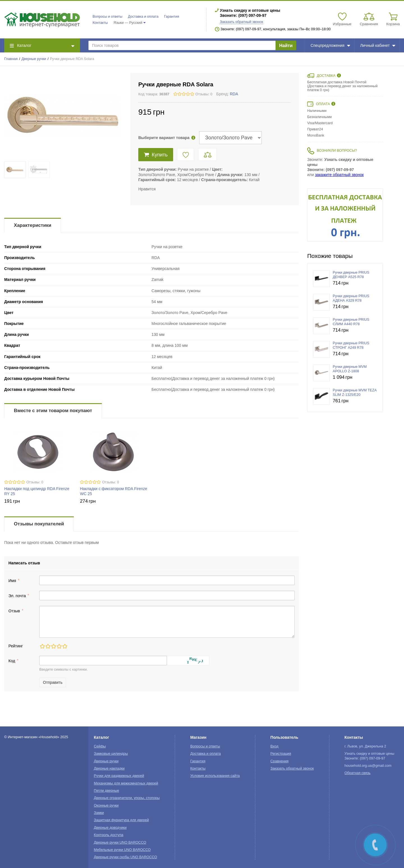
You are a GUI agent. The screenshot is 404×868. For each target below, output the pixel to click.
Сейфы (100, 746)
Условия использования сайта (215, 776)
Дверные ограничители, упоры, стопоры (127, 798)
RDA (234, 94)
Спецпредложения (330, 45)
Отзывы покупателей (39, 524)
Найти (286, 46)
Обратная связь (358, 773)
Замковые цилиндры (111, 754)
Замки (99, 813)
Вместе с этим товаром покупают (53, 411)
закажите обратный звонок (339, 175)
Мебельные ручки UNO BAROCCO (122, 850)
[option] (345, 215)
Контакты (100, 23)
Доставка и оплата (143, 17)
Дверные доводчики (110, 828)
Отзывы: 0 (204, 94)
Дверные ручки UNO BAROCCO (120, 842)
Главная (11, 59)
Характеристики (33, 225)
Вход (275, 746)
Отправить (53, 682)
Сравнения (280, 761)
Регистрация (281, 754)
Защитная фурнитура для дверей (121, 820)
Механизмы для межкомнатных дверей (126, 783)
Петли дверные (107, 791)
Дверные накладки (109, 768)
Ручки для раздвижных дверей (119, 776)
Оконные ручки (106, 805)
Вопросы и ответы (107, 17)
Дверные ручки (34, 59)
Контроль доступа (109, 835)
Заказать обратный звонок (241, 22)
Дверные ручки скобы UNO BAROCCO (126, 857)
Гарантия (172, 17)
